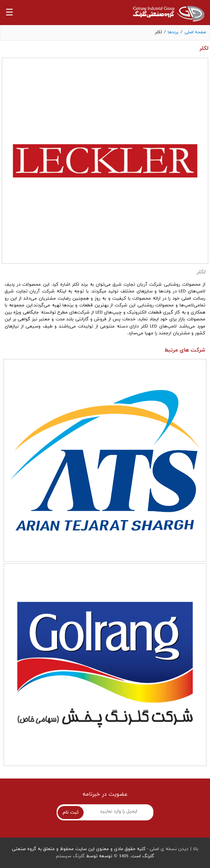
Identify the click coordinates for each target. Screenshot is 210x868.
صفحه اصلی (195, 32)
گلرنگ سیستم (70, 856)
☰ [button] (9, 13)
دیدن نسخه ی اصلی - (167, 849)
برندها (173, 32)
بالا (195, 849)
